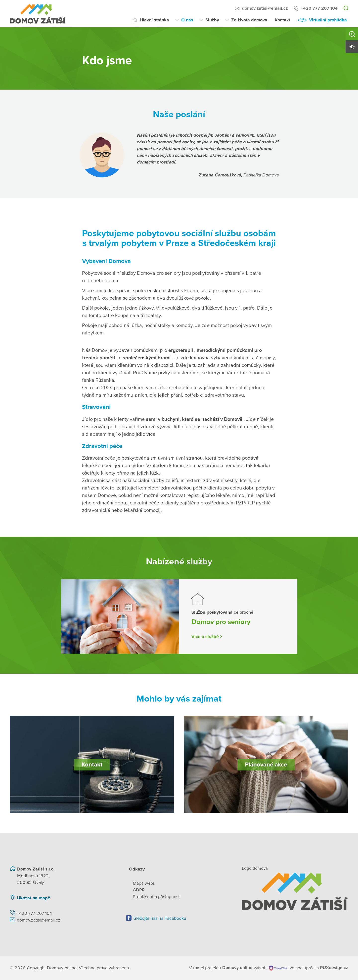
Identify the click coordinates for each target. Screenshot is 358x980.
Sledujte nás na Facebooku (160, 918)
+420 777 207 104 (319, 8)
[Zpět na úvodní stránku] (295, 891)
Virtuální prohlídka (328, 20)
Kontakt (283, 20)
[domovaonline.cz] (237, 968)
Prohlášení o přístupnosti (157, 897)
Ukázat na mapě (34, 898)
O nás (187, 20)
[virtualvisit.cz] (278, 968)
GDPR (139, 890)
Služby (212, 20)
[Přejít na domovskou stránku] (38, 14)
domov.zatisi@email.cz (265, 8)
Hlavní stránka (154, 20)
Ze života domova (249, 20)
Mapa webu (144, 883)
